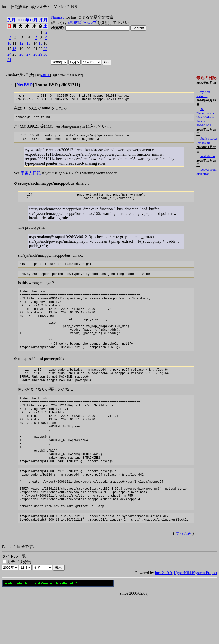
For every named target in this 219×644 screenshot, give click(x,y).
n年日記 (46, 75)
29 (40, 54)
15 (40, 43)
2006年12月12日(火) (20, 75)
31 (9, 60)
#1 (12, 85)
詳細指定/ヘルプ (82, 23)
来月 (43, 20)
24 (9, 54)
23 (45, 49)
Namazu (58, 17)
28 (35, 54)
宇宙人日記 (31, 177)
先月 (11, 20)
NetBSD (25, 85)
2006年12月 (27, 20)
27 (28, 54)
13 (28, 43)
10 (9, 43)
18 (14, 49)
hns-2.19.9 (164, 619)
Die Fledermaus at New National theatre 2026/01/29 (205, 117)
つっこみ (183, 580)
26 (21, 54)
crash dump (207, 156)
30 (45, 54)
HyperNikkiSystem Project (195, 619)
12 (21, 43)
